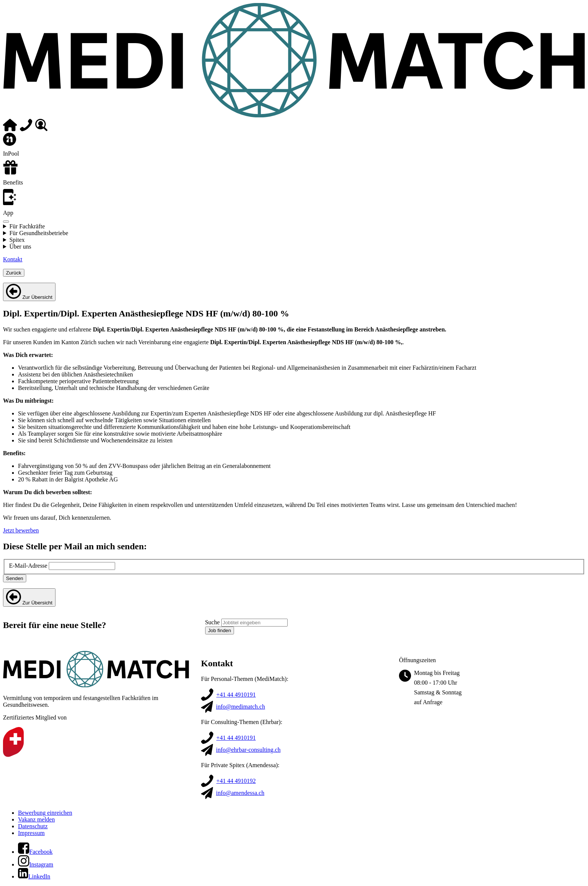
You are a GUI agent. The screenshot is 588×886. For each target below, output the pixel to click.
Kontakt (13, 259)
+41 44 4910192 (236, 781)
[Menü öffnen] (6, 222)
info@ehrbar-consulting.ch (248, 750)
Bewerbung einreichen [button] (45, 813)
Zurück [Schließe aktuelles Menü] (14, 273)
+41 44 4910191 (236, 695)
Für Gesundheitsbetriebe (39, 233)
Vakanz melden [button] (36, 819)
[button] (35, 852)
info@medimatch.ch (241, 707)
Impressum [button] (31, 833)
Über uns (20, 247)
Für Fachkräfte (27, 226)
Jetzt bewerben (21, 530)
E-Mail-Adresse (28, 566)
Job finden (220, 630)
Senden (15, 578)
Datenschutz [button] (33, 826)
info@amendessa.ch (240, 793)
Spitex (17, 240)
